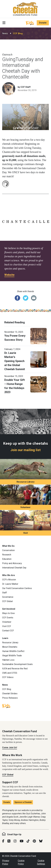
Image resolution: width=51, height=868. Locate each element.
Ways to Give (8, 613)
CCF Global (7, 601)
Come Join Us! (10, 747)
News (5, 33)
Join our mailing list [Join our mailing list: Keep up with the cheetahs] (26, 450)
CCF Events (8, 618)
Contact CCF (8, 631)
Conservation (8, 550)
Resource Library (26, 482)
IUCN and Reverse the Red (15, 669)
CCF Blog (18, 33)
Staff (5, 593)
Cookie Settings (41, 862)
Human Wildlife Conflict (13, 651)
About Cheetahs (10, 647)
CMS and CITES (10, 673)
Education (7, 559)
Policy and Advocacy (12, 563)
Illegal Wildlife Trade (12, 656)
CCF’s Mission (9, 580)
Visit (26, 533)
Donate (43, 23)
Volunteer (26, 507)
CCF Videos (8, 677)
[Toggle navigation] (4, 23)
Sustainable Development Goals (17, 664)
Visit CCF (7, 626)
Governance (8, 597)
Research (7, 555)
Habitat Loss (8, 660)
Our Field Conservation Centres (17, 588)
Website (9, 275)
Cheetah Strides (10, 694)
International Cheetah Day (14, 568)
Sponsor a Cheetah (23, 802)
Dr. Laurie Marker (10, 584)
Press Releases (10, 698)
